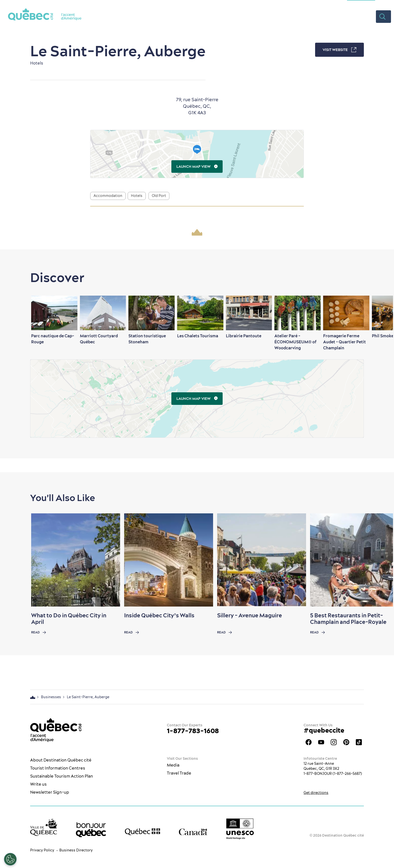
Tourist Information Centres (58, 768)
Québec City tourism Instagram (334, 742)
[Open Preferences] (10, 859)
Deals (344, 16)
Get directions (316, 793)
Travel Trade (179, 773)
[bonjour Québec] (91, 830)
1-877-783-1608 (193, 731)
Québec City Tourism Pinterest (346, 742)
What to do (204, 16)
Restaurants (238, 16)
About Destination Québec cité (61, 760)
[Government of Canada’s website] (193, 832)
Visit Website (339, 50)
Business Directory (76, 850)
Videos (365, 16)
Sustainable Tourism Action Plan (62, 776)
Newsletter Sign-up (50, 792)
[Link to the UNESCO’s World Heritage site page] (240, 829)
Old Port (159, 196)
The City (175, 16)
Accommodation (108, 196)
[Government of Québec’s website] (142, 832)
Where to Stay (275, 16)
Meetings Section (361, 4)
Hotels (137, 196)
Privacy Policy (42, 850)
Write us (38, 784)
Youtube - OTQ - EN (321, 742)
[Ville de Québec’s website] (44, 827)
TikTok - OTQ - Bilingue (359, 742)
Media (173, 765)
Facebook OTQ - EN (309, 742)
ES (383, 4)
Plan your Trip (314, 16)
